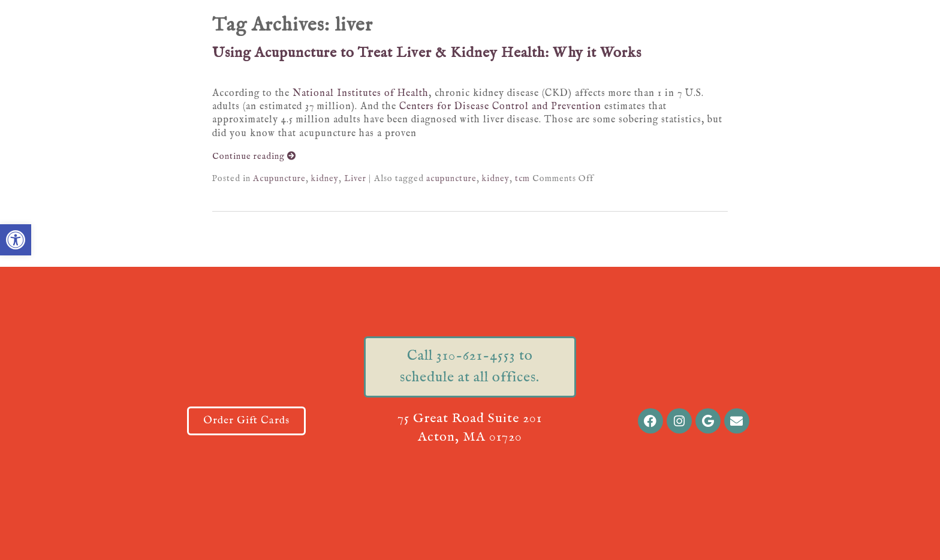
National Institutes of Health (361, 94)
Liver (355, 179)
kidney (325, 179)
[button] (16, 240)
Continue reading (254, 156)
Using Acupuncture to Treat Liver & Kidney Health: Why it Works (427, 53)
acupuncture (451, 179)
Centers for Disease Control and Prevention (500, 107)
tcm (522, 179)
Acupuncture (279, 179)
